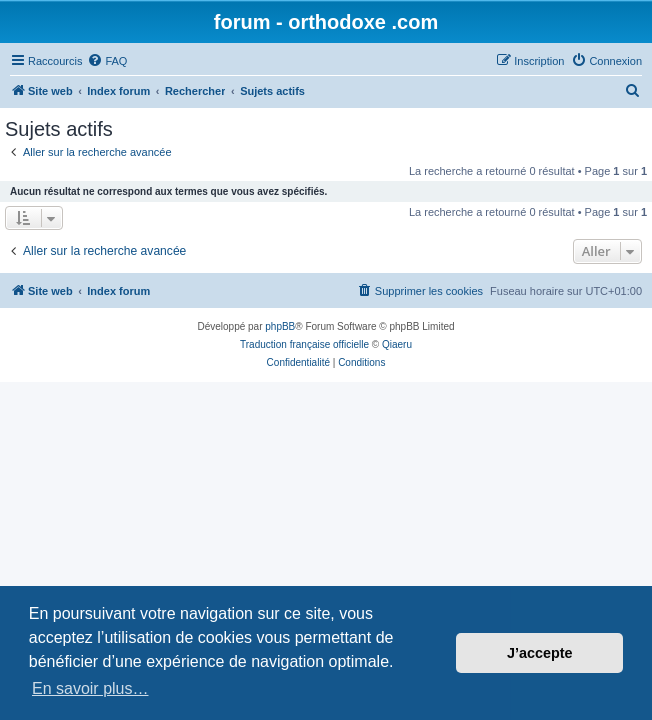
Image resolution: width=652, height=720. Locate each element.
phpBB (280, 326)
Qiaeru (397, 344)
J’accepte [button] (540, 653)
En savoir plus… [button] (90, 688)
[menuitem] (107, 61)
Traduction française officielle (304, 344)
